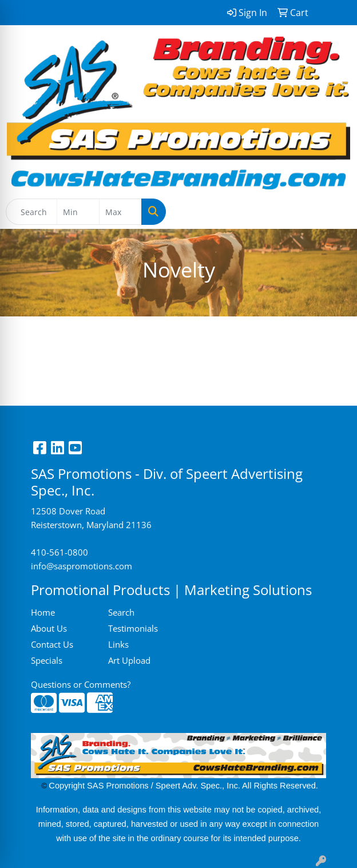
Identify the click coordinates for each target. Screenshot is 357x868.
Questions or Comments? (81, 684)
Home (43, 612)
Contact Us (52, 644)
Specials (47, 660)
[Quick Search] (31, 212)
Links (118, 644)
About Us (49, 628)
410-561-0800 (59, 552)
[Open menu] (334, 212)
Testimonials (133, 628)
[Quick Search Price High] (120, 212)
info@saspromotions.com (82, 566)
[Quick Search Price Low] (78, 212)
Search (121, 612)
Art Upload (129, 660)
